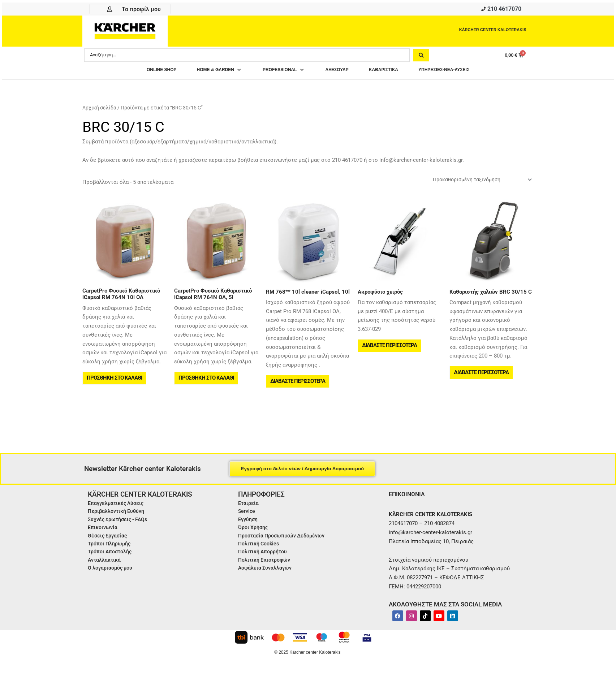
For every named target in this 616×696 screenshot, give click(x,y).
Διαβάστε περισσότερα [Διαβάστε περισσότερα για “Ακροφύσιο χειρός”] (390, 351)
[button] (206, 72)
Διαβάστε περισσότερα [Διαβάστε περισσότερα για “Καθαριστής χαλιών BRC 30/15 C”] (482, 377)
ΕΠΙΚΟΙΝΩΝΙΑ (409, 502)
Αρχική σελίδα (99, 110)
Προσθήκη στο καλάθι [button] (115, 383)
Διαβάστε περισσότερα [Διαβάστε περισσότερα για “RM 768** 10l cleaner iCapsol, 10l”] (298, 386)
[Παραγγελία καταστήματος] (477, 182)
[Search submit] (421, 57)
